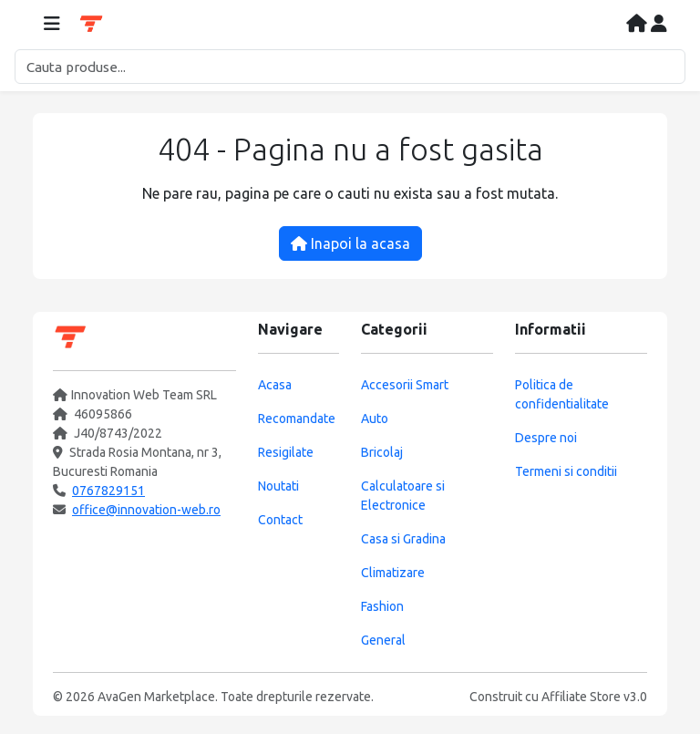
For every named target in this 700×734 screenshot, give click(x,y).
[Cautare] (350, 67)
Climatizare (393, 573)
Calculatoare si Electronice (403, 496)
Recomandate (297, 419)
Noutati (278, 486)
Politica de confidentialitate (562, 394)
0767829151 (108, 491)
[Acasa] (638, 25)
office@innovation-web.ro (146, 510)
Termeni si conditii (566, 471)
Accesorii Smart (405, 385)
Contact (280, 520)
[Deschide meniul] (52, 25)
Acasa (275, 385)
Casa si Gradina (403, 539)
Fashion (382, 606)
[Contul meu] (659, 25)
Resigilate (286, 452)
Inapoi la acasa (350, 243)
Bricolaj (382, 452)
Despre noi (546, 438)
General (383, 640)
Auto (375, 419)
